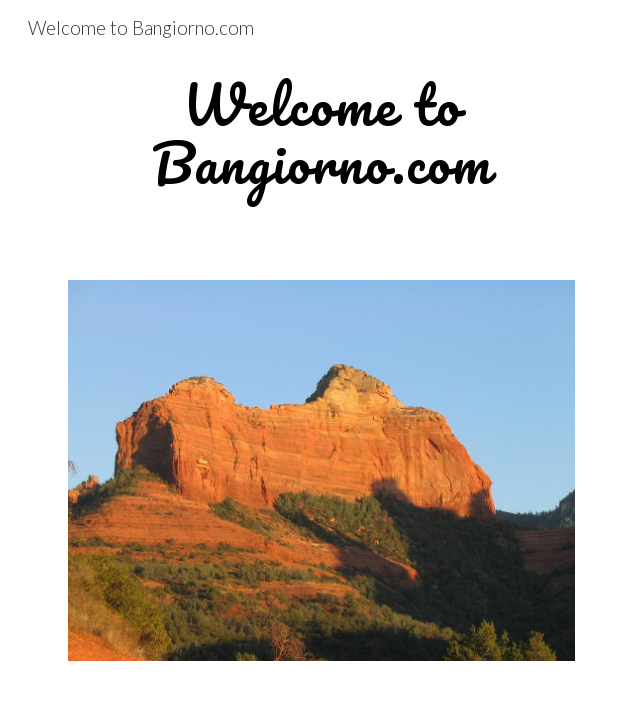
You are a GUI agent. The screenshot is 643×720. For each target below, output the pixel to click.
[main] (321, 134)
